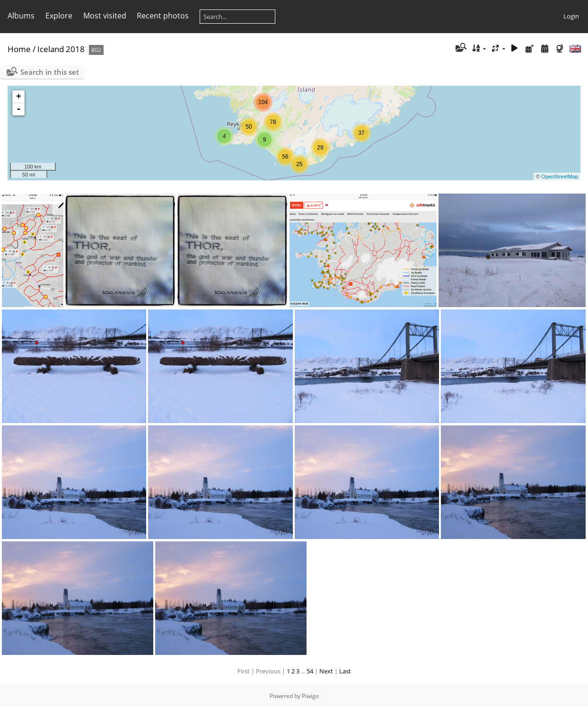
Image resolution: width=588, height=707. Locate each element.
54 (310, 671)
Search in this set (50, 72)
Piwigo (310, 696)
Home (19, 49)
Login (571, 16)
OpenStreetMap (560, 177)
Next (326, 671)
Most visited (105, 16)
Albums (21, 16)
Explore (59, 16)
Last (345, 671)
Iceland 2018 (61, 49)
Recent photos (163, 16)
